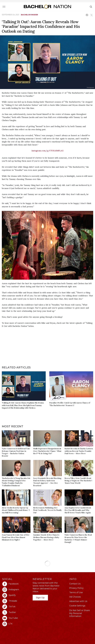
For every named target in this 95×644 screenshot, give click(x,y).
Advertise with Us (78, 601)
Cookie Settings (77, 606)
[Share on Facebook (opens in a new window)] (87, 15)
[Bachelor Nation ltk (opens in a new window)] (16, 624)
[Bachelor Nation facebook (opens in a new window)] (16, 584)
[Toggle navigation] (4, 7)
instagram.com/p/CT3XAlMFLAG (48, 151)
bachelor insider (29, 15)
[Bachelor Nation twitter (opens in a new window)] (16, 612)
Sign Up (40, 598)
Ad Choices (75, 597)
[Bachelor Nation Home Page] (47, 7)
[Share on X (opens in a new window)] (91, 15)
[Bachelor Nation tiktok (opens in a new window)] (16, 607)
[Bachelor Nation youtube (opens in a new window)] (16, 618)
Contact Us (75, 584)
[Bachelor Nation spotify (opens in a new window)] (16, 595)
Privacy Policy (76, 588)
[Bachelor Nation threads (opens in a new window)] (16, 601)
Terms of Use (76, 592)
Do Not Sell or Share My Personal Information (80, 613)
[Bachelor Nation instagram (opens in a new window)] (16, 590)
